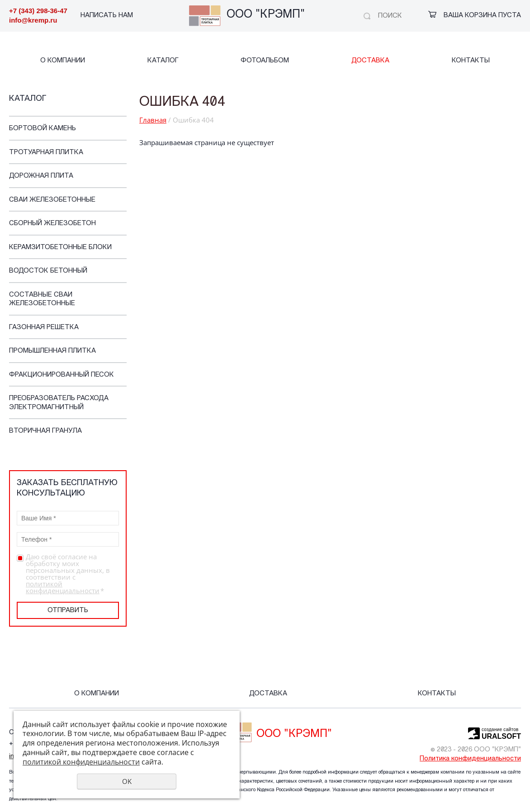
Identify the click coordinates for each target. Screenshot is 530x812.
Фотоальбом (265, 61)
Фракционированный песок (62, 375)
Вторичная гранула (45, 431)
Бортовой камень (43, 129)
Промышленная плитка (52, 351)
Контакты (471, 61)
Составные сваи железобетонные (42, 300)
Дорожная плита (41, 176)
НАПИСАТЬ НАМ (107, 16)
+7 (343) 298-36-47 (38, 11)
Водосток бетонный (48, 271)
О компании (63, 61)
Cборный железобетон (52, 224)
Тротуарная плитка (46, 153)
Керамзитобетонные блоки (60, 248)
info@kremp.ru (33, 20)
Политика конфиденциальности (470, 759)
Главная (153, 120)
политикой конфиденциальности (63, 587)
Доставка (370, 61)
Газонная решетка (44, 328)
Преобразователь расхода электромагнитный (59, 403)
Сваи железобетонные (52, 200)
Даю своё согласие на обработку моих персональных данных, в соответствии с (68, 574)
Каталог (163, 61)
